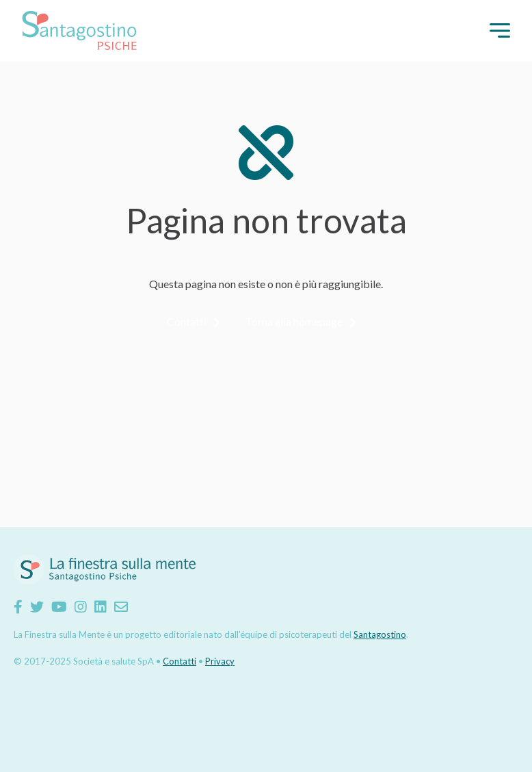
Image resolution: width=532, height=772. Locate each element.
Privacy (220, 661)
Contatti (187, 321)
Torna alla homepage (294, 321)
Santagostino (380, 634)
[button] (500, 30)
